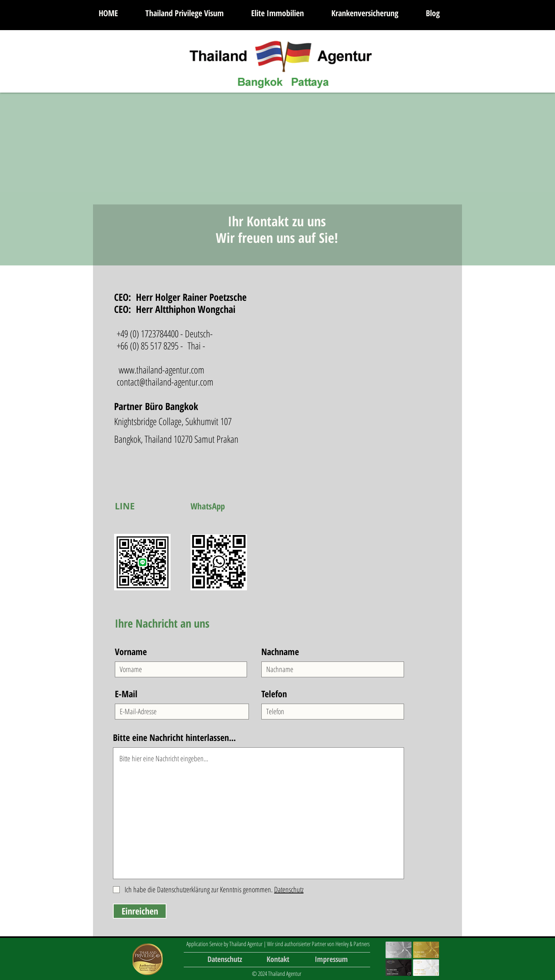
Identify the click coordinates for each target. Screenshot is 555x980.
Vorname (131, 652)
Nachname (280, 652)
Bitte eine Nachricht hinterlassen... (174, 738)
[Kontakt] (278, 959)
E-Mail (126, 694)
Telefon (274, 694)
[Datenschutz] (225, 959)
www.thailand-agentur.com (162, 370)
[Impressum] (331, 959)
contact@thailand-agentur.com (165, 382)
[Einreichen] (140, 911)
